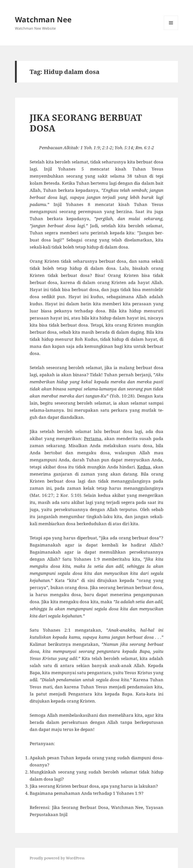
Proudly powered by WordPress (57, 858)
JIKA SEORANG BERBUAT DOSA (86, 123)
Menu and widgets (171, 30)
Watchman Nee (43, 19)
